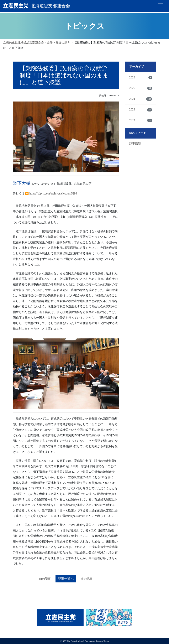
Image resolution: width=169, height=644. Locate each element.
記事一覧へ (66, 578)
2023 (141, 109)
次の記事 (88, 579)
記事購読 (135, 143)
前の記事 (44, 579)
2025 (141, 88)
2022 (141, 120)
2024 (141, 98)
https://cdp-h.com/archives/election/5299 (53, 193)
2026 (141, 77)
